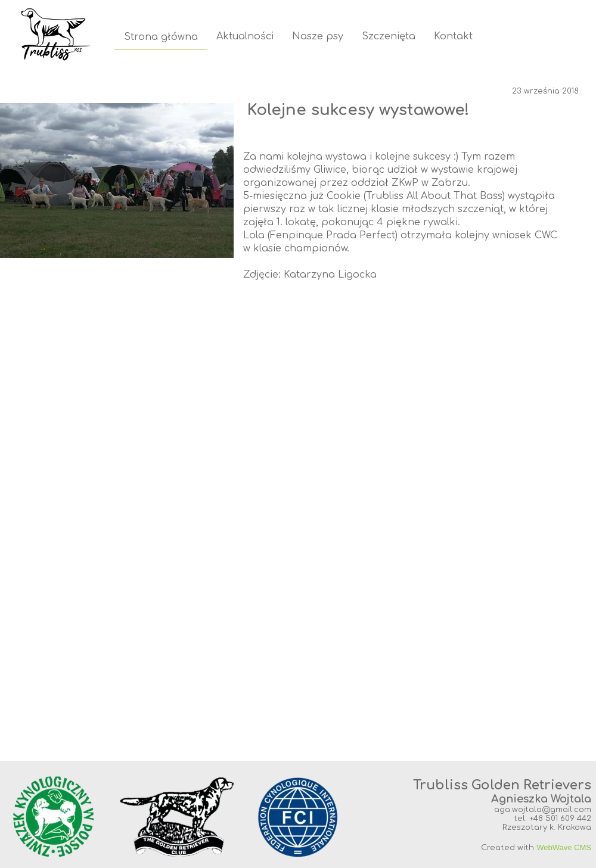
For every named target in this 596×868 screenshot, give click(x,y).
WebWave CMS (564, 847)
